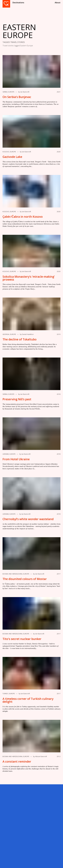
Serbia (5, 92)
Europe (11, 92)
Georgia (6, 334)
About (58, 3)
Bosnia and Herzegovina (12, 574)
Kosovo (6, 152)
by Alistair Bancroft (40, 756)
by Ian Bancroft (24, 92)
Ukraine (6, 454)
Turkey (5, 694)
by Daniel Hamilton (27, 334)
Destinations (18, 3)
